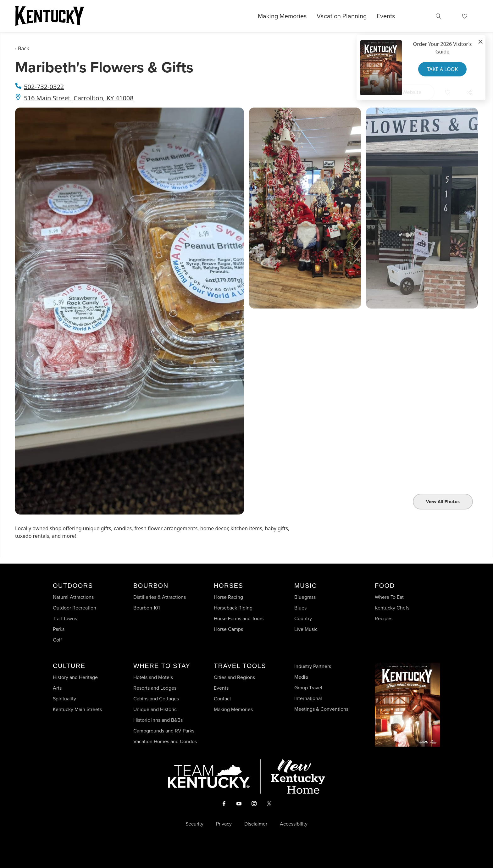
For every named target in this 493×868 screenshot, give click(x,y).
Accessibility (294, 824)
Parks (59, 629)
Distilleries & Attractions (160, 597)
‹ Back (22, 48)
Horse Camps (228, 629)
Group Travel (308, 688)
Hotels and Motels (153, 677)
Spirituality (65, 699)
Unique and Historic (155, 709)
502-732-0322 (44, 87)
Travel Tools (240, 666)
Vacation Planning (342, 16)
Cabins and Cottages (156, 699)
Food (385, 586)
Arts (57, 688)
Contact (222, 699)
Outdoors (73, 586)
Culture (69, 666)
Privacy (224, 824)
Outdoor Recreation (75, 608)
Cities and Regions (234, 677)
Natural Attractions (73, 597)
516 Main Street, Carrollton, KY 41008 (79, 98)
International (308, 698)
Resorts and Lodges (155, 688)
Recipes (384, 618)
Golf (57, 640)
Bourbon (151, 586)
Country (303, 618)
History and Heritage (76, 677)
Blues (300, 608)
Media (301, 677)
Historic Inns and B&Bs (158, 720)
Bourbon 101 (147, 608)
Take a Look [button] (442, 69)
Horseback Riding (233, 608)
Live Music (306, 629)
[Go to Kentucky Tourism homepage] (50, 16)
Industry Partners (313, 666)
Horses (228, 586)
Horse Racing (228, 597)
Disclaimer (256, 824)
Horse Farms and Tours (239, 618)
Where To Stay (162, 666)
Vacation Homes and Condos (165, 741)
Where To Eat (389, 597)
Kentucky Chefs (392, 608)
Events (386, 16)
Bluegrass (305, 597)
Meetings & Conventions (321, 709)
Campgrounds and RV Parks (164, 731)
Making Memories (282, 16)
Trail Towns (65, 618)
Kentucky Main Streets (77, 709)
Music (306, 586)
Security (194, 824)
